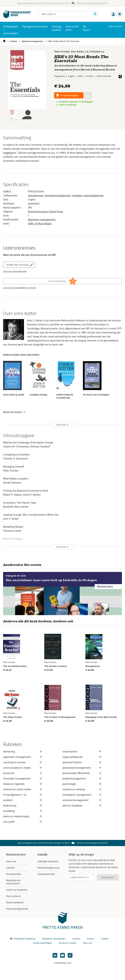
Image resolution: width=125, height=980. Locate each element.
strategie (77, 196)
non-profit (22, 822)
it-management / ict (22, 795)
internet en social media (22, 789)
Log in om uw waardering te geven (19, 288)
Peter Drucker (62, 52)
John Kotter (77, 52)
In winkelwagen (69, 95)
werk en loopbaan (82, 806)
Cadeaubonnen (46, 874)
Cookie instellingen (42, 943)
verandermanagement (58, 196)
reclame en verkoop (82, 789)
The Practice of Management (60, 717)
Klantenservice (16, 855)
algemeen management (22, 757)
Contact (11, 868)
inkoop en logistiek (22, 784)
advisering (22, 752)
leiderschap (22, 806)
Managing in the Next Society (101, 717)
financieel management (22, 779)
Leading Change (39, 395)
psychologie (82, 784)
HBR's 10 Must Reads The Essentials (63, 41)
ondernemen (82, 752)
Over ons (11, 861)
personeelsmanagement (82, 768)
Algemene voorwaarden (54, 939)
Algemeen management (32, 41)
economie (22, 773)
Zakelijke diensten (48, 861)
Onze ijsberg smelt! (14, 395)
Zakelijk (42, 855)
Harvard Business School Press (45, 212)
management (36, 196)
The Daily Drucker (13, 717)
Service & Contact (68, 943)
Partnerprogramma (17, 909)
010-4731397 (115, 26)
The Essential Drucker (15, 666)
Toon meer (61, 425)
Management (93, 666)
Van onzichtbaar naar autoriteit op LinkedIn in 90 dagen (51, 580)
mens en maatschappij (22, 816)
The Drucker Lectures (56, 666)
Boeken (14, 41)
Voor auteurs (14, 896)
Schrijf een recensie (17, 265)
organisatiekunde (93, 196)
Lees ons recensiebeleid (15, 271)
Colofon (76, 939)
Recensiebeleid (15, 902)
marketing (22, 811)
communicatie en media (22, 768)
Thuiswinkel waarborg (23, 939)
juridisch (22, 800)
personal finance (82, 762)
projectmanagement (82, 779)
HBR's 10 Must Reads (40, 224)
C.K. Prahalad (93, 52)
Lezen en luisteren (17, 890)
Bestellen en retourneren (13, 882)
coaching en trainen (22, 762)
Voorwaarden (14, 874)
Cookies (105, 939)
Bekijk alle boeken (13, 412)
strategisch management (82, 795)
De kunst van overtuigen (96, 395)
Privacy (91, 939)
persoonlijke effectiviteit (82, 773)
